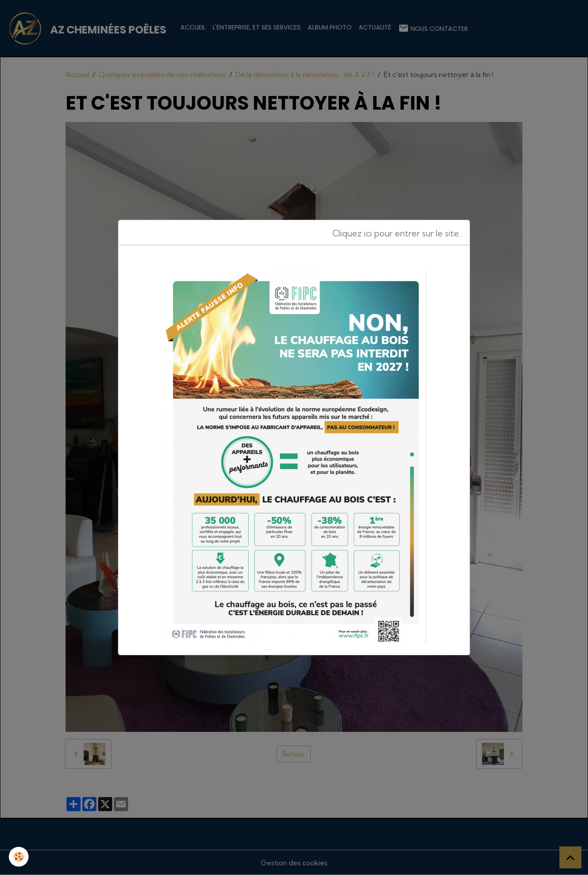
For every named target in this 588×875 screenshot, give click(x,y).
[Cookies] (19, 857)
